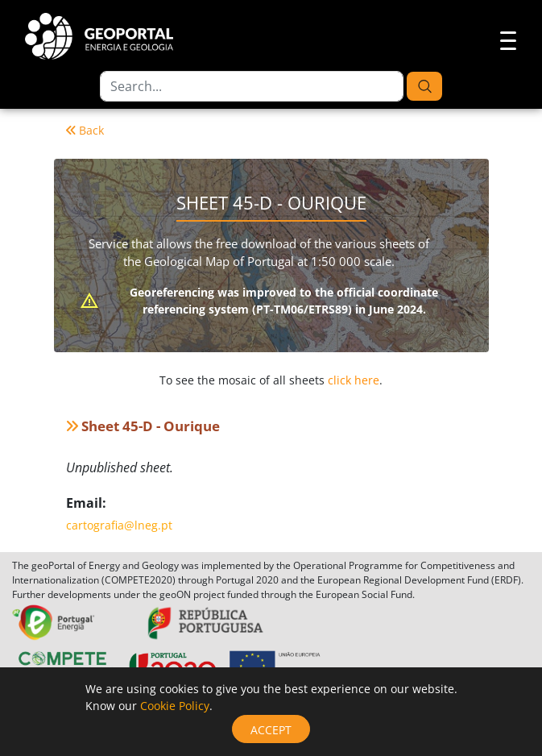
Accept (271, 730)
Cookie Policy (175, 706)
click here (354, 380)
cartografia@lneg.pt (119, 525)
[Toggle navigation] (503, 39)
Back (85, 130)
